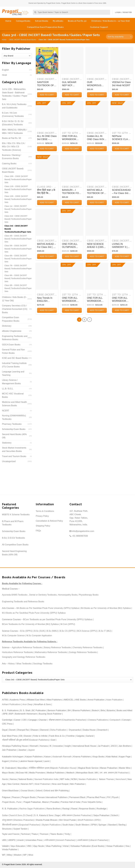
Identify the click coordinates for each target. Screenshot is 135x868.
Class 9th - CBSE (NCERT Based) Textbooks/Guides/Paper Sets (18, 288)
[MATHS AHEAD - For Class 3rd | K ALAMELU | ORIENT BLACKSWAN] (47, 222)
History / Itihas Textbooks (20, 664)
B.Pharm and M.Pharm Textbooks (13, 523)
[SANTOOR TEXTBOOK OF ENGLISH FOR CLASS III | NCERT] (47, 61)
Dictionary (7, 326)
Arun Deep (27, 704)
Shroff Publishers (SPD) (89, 820)
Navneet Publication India (46, 779)
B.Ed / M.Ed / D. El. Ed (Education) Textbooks (13, 123)
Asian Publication (114, 700)
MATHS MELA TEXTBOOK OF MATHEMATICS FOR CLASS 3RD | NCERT (96, 192)
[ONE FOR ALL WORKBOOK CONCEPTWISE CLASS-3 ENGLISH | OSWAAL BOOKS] (72, 276)
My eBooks (58, 21)
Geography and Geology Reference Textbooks (24, 657)
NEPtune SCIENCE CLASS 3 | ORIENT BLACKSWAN (121, 138)
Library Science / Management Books (11, 382)
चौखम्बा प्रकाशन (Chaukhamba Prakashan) (67, 720)
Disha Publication (58, 730)
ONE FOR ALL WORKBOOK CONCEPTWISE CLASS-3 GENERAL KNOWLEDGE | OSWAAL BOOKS (121, 300)
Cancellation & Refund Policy (49, 521)
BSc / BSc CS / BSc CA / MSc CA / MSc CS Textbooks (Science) (14, 147)
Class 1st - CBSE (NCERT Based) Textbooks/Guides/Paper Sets (18, 209)
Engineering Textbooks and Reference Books (15, 338)
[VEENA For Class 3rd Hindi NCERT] (122, 61)
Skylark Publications (51, 825)
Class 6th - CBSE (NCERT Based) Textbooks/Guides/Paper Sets (18, 259)
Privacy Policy (42, 516)
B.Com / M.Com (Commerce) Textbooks (13, 115)
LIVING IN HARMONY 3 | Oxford (120, 246)
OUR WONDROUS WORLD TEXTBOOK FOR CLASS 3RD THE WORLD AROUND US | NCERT (97, 84)
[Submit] (35, 12)
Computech (115, 720)
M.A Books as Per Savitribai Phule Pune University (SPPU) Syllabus (34, 613)
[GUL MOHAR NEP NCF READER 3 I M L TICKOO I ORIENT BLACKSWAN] (72, 61)
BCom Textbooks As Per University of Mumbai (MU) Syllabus (30, 624)
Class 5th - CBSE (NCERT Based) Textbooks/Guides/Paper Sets (18, 249)
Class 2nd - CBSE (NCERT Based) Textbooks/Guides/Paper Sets (18, 219)
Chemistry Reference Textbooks (88, 648)
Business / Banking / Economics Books (12, 157)
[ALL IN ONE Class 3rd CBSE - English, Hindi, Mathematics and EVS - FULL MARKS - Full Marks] (47, 114)
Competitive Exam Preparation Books (45, 27)
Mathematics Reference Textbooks (51, 652)
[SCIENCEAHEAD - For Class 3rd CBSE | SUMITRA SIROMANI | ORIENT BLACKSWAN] (122, 168)
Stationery (7, 443)
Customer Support (99, 27)
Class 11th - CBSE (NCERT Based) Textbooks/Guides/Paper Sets (18, 189)
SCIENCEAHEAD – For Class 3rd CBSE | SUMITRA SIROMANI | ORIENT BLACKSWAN (121, 192)
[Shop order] (120, 37)
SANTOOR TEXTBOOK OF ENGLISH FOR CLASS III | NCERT (45, 84)
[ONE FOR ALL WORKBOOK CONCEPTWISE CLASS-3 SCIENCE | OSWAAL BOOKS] (72, 114)
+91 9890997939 (79, 536)
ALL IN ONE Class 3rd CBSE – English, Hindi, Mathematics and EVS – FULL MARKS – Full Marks (47, 138)
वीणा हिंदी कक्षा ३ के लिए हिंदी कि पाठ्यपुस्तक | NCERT (46, 192)
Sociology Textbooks (43, 664)
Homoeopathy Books (68, 595)
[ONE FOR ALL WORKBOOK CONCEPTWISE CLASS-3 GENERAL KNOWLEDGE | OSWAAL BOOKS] (122, 276)
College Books (23, 21)
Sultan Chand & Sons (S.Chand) (17, 815)
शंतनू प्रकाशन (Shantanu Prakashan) (18, 820)
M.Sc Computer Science (13, 636)
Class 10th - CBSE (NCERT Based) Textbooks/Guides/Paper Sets (18, 179)
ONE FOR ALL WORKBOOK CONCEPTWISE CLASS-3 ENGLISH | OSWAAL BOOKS (72, 300)
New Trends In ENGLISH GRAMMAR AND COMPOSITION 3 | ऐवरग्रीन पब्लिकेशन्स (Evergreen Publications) (46, 300)
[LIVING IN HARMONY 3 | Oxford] (122, 222)
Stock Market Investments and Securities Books (14, 449)
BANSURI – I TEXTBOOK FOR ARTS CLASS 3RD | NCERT (71, 192)
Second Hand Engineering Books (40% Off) (14, 553)
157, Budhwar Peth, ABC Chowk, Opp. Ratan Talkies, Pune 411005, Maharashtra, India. (79, 518)
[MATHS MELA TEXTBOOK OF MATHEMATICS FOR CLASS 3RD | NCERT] (97, 168)
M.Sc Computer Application (39, 636)
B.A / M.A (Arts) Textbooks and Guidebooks (14, 106)
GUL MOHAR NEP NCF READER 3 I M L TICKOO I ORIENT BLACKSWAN (71, 84)
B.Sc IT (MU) (105, 631)
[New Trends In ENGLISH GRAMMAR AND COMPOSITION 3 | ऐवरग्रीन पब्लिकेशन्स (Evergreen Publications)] (47, 276)
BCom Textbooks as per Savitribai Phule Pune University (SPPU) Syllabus (58, 619)
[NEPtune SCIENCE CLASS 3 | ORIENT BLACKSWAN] (122, 114)
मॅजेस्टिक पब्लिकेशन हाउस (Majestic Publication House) (53, 768)
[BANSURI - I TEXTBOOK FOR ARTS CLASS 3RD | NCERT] (72, 168)
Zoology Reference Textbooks (83, 652)
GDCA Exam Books (11, 345)
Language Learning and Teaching (13, 373)
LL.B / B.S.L (8, 389)
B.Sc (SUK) (40, 631)
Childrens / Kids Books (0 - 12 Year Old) (14, 299)
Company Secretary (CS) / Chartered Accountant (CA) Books (15, 309)
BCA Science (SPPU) (87, 631)
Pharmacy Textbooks (12, 424)
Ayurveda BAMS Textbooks (15, 595)
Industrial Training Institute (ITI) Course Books (14, 365)
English (5, 70)
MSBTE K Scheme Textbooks (16, 515)
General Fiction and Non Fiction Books (13, 351)
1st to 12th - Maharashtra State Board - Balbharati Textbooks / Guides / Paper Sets (15, 94)
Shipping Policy (43, 526)
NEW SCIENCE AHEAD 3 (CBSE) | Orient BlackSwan (96, 246)
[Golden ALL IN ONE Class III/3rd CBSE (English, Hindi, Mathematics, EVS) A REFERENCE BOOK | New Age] (97, 114)
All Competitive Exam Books (15, 545)
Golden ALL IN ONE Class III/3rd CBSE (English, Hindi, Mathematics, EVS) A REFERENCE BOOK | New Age (96, 138)
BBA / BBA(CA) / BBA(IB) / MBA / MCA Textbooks (14, 131)
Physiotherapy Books (89, 595)
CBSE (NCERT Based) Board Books (22, 40)
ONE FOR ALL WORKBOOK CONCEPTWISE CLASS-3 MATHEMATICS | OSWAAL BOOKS (97, 300)
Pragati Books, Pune (12, 802)
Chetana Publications (98, 720)
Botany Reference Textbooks (57, 648)
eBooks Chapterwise (12, 331)
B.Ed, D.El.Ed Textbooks (13, 538)
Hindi (4, 75)
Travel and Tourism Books (14, 456)
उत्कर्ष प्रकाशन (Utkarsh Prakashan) (93, 840)
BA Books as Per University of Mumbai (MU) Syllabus (106, 608)
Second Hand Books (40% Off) (14, 436)
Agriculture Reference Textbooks (27, 648)
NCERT (6, 411)
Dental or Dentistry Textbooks (43, 595)
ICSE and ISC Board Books (15, 358)
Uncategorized (9, 461)
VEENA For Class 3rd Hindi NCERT (121, 84)
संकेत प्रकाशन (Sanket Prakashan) (77, 815)
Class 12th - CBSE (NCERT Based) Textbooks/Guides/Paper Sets (18, 199)
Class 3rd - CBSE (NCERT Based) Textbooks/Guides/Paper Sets (18, 229)
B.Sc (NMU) (52, 631)
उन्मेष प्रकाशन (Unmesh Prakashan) (60, 840)
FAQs (38, 531)
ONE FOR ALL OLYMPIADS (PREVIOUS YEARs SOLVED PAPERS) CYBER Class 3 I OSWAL (72, 246)
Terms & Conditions (45, 511)
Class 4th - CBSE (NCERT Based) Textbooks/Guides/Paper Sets (18, 239)
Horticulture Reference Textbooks (18, 652)
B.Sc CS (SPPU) (67, 631)
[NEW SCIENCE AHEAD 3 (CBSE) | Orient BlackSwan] (97, 222)
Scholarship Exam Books (14, 429)
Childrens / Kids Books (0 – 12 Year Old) (110, 21)
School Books (42, 21)
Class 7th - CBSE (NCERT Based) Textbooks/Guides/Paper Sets (18, 269)
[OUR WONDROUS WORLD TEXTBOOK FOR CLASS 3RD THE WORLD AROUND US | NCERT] (97, 61)
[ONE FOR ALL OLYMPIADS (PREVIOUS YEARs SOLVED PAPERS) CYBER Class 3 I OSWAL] (72, 222)
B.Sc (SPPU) (26, 631)
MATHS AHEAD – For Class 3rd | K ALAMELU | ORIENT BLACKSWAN (46, 246)
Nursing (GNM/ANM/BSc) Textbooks (14, 417)
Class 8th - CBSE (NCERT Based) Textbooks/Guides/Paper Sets (18, 278)
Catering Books (9, 164)
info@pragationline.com (82, 531)
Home (8, 21)
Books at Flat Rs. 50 (77, 21)
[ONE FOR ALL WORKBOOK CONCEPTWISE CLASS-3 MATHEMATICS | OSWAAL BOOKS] (97, 276)
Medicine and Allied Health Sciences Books (14, 404)
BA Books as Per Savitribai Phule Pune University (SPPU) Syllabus (48, 608)
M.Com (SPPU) (68, 624)
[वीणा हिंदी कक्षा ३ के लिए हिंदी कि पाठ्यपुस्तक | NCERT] (47, 168)
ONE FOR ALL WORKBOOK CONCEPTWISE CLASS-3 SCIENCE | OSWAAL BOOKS (72, 138)
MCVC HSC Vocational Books (13, 395)
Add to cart (47, 95)
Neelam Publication (88, 779)
